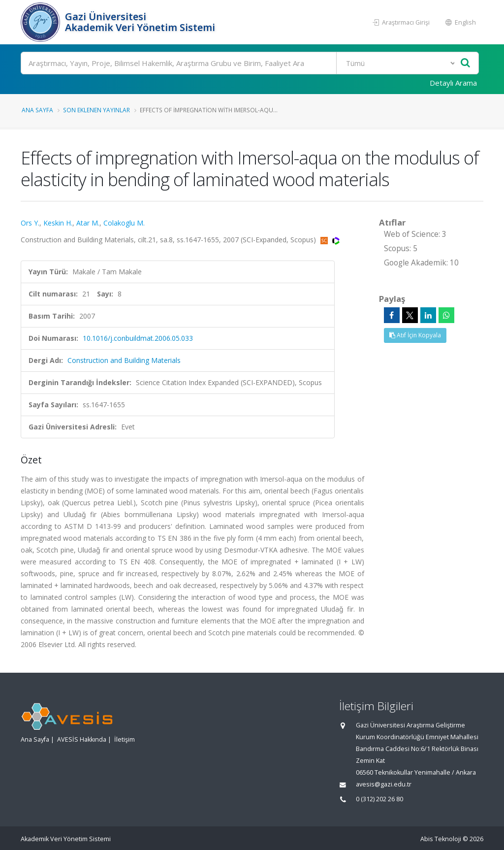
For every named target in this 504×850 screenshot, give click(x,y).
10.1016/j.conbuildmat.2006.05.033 (138, 338)
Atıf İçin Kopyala (415, 335)
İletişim (125, 739)
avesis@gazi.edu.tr (384, 784)
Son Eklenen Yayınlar (96, 110)
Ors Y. (30, 223)
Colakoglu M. (124, 223)
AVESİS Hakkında (82, 739)
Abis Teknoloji (441, 839)
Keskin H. (58, 223)
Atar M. (88, 223)
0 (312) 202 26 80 (379, 799)
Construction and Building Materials (124, 360)
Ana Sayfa (37, 110)
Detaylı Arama (453, 83)
